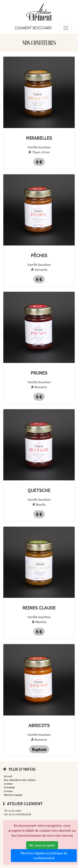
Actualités (9, 787)
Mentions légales (13, 795)
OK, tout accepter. (42, 845)
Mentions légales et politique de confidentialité (44, 856)
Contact (8, 784)
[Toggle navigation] (66, 28)
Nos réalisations (13, 780)
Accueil (8, 776)
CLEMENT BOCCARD (33, 28)
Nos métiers (29, 780)
